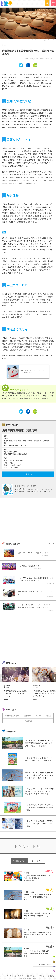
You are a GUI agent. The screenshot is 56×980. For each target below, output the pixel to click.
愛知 (6, 45)
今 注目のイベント (19, 861)
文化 (12, 45)
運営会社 (51, 976)
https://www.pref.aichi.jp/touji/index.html (43, 40)
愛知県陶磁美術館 (12, 716)
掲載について (19, 976)
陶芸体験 (28, 721)
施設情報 (27, 716)
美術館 (38, 716)
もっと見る (52, 543)
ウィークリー (37, 861)
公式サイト (28, 474)
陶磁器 (49, 716)
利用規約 (42, 976)
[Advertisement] (28, 520)
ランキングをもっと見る (44, 965)
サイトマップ (7, 976)
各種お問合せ (31, 976)
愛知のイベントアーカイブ (25, 486)
